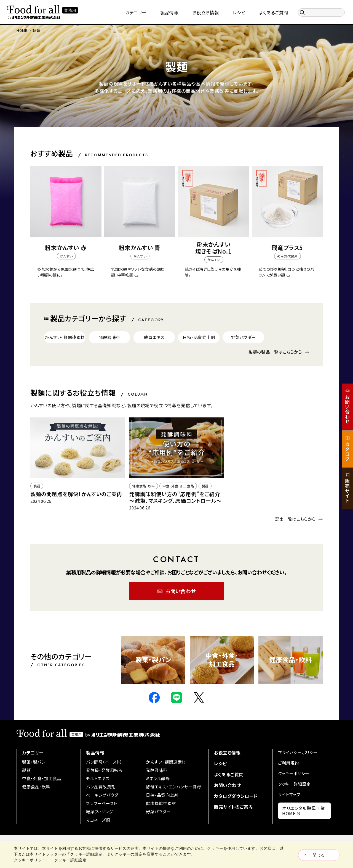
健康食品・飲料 (36, 787)
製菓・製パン (34, 762)
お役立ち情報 (227, 753)
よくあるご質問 (229, 774)
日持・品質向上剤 (162, 795)
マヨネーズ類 (98, 820)
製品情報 (95, 753)
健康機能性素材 (161, 803)
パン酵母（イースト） (104, 762)
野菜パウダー (158, 812)
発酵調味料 (157, 770)
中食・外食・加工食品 (42, 778)
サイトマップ (289, 794)
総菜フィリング (99, 812)
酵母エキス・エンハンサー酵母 (173, 787)
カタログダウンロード (236, 796)
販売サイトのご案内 (233, 807)
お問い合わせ (228, 785)
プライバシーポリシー (298, 752)
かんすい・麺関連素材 (166, 762)
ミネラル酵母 (158, 778)
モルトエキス (98, 778)
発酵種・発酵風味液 (104, 770)
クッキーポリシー (294, 773)
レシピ (220, 763)
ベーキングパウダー (104, 795)
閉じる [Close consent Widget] (319, 855)
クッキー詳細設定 (294, 784)
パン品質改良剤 (101, 787)
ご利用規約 (288, 763)
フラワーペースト (102, 803)
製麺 (26, 770)
